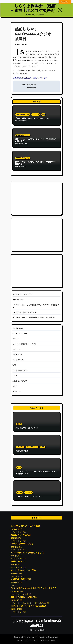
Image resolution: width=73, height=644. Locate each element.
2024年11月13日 (17, 600)
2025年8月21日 (16, 529)
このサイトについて (31, 640)
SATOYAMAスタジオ (23, 114)
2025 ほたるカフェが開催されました (27, 553)
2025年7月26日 (16, 547)
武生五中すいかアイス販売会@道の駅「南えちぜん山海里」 (34, 318)
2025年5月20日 (16, 574)
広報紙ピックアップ (20, 381)
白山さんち (16, 391)
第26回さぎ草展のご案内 (22, 544)
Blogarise (42, 637)
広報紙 (15, 376)
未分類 (15, 386)
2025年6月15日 (16, 556)
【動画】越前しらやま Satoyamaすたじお (32, 118)
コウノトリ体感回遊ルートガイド (25, 344)
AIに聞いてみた (18, 328)
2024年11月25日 (17, 591)
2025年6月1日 (16, 565)
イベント (16, 339)
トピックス (36, 114)
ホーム (20, 640)
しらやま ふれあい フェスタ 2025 (25, 312)
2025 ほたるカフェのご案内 (23, 570)
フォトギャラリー (19, 360)
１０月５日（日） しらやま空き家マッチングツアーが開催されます (36, 473)
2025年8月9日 (16, 538)
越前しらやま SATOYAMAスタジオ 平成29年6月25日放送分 (36, 140)
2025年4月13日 (16, 582)
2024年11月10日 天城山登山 (24, 597)
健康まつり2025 (18, 561)
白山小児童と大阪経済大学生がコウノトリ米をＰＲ (33, 588)
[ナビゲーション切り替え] (12, 10)
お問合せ (54, 640)
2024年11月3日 (16, 609)
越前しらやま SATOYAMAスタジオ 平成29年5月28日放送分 (36, 163)
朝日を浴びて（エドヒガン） (23, 294)
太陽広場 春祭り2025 (21, 579)
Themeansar (53, 637)
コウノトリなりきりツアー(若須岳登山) (28, 606)
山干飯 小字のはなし (20, 370)
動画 (43, 114)
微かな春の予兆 (18, 300)
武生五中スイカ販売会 (21, 535)
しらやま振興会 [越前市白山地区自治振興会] (35, 8)
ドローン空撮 (17, 355)
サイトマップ (44, 640)
